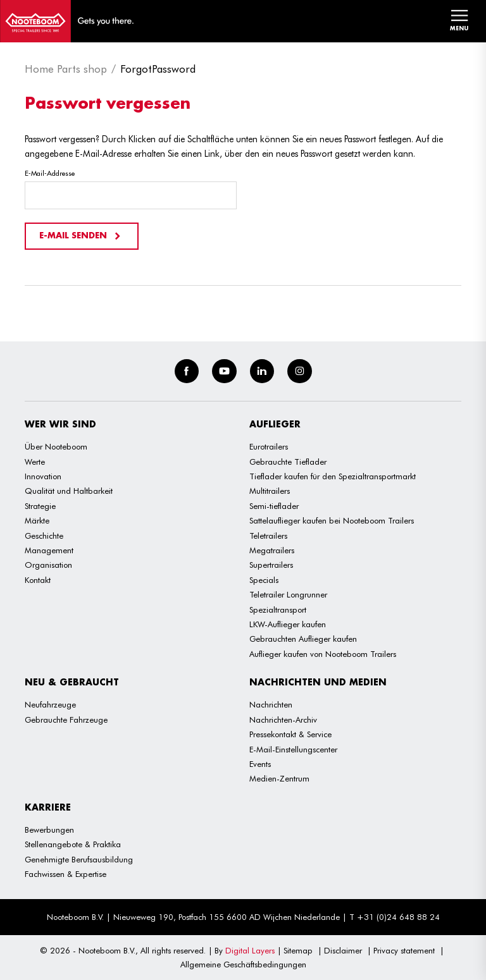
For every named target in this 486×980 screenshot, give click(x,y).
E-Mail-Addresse (50, 174)
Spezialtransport (278, 609)
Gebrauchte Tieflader (288, 462)
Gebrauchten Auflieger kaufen (303, 639)
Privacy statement (404, 950)
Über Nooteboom (56, 446)
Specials (264, 580)
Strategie (40, 506)
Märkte (37, 520)
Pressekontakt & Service (290, 734)
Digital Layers (250, 950)
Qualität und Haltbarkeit (69, 491)
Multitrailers (270, 491)
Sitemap (298, 950)
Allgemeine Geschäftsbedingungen (243, 964)
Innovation (43, 476)
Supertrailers (271, 565)
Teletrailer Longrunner (288, 594)
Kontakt (38, 580)
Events (260, 764)
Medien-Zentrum (279, 778)
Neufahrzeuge (50, 704)
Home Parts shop (66, 69)
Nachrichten (271, 704)
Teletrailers (268, 536)
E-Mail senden (81, 236)
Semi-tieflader (274, 506)
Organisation (48, 565)
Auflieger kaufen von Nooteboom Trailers (323, 654)
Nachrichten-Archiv (283, 720)
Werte (35, 462)
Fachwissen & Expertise (65, 874)
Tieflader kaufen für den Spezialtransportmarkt (333, 476)
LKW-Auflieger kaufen (288, 624)
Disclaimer (343, 950)
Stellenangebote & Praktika (73, 844)
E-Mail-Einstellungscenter (293, 749)
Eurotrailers (269, 446)
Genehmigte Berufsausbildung (79, 859)
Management (49, 550)
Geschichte (44, 536)
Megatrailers (272, 550)
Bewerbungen (49, 830)
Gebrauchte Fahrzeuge (66, 720)
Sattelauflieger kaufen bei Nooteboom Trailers (332, 520)
